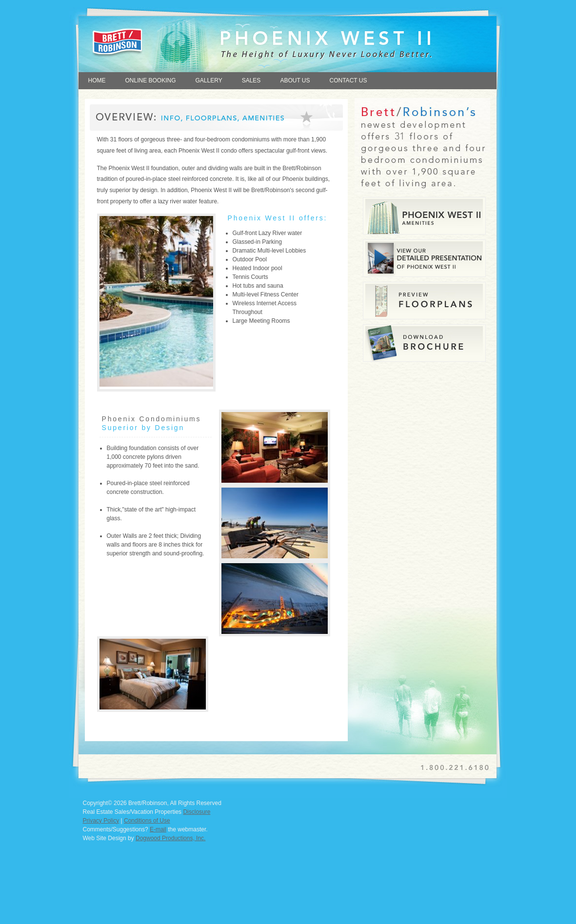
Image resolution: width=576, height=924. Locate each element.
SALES (251, 80)
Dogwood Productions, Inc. (170, 838)
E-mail (158, 829)
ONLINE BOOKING (151, 80)
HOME (97, 80)
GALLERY (209, 80)
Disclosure (197, 812)
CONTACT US (348, 80)
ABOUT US (295, 80)
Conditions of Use (147, 821)
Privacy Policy (101, 821)
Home (164, 40)
